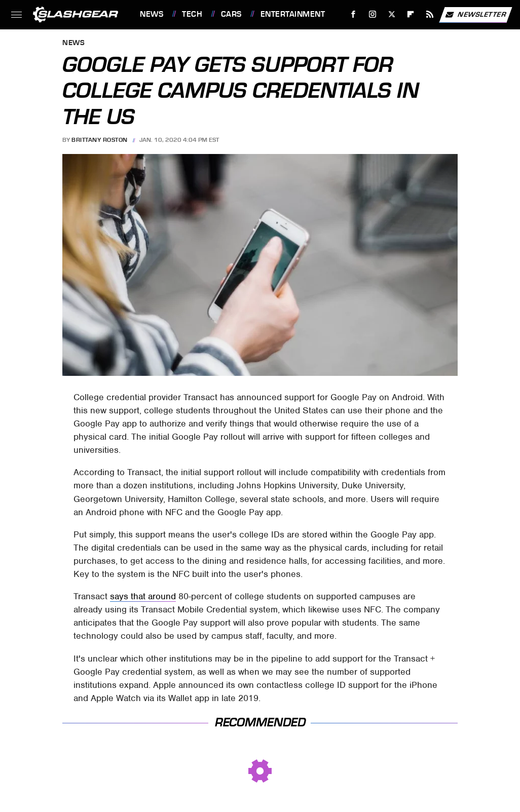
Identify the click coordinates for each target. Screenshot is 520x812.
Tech (192, 14)
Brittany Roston (100, 140)
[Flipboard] (411, 14)
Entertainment (293, 14)
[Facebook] (354, 14)
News (152, 14)
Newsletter (475, 15)
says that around (143, 596)
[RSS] (430, 14)
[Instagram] (373, 14)
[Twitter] (392, 14)
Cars (231, 14)
